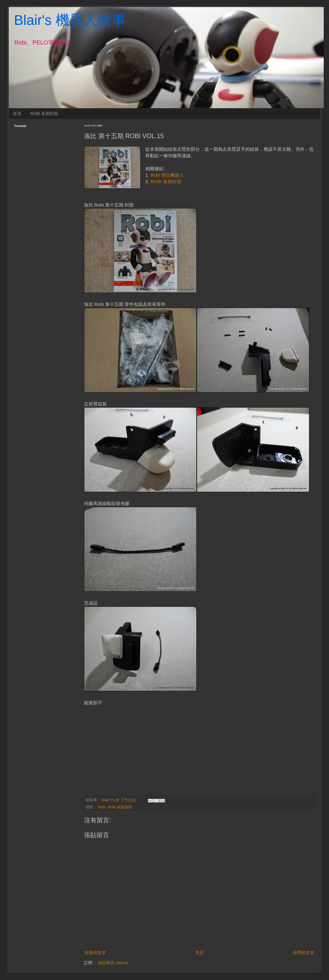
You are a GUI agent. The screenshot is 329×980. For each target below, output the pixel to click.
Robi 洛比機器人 (167, 175)
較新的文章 (95, 953)
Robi (102, 807)
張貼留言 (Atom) (113, 963)
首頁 (17, 114)
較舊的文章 (304, 953)
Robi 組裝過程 (120, 807)
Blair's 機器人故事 (70, 20)
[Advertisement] (199, 933)
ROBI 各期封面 (44, 114)
